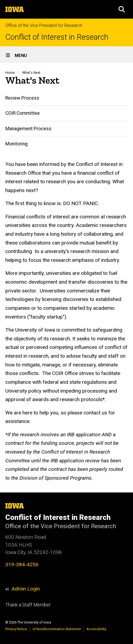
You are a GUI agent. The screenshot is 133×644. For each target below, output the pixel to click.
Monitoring (16, 144)
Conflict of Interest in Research (57, 37)
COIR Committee (23, 113)
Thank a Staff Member (28, 605)
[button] (122, 9)
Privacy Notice (16, 629)
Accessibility (96, 629)
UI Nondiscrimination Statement (57, 629)
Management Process (28, 129)
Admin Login (26, 589)
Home (10, 73)
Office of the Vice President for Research (44, 25)
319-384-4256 (22, 564)
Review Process (22, 98)
